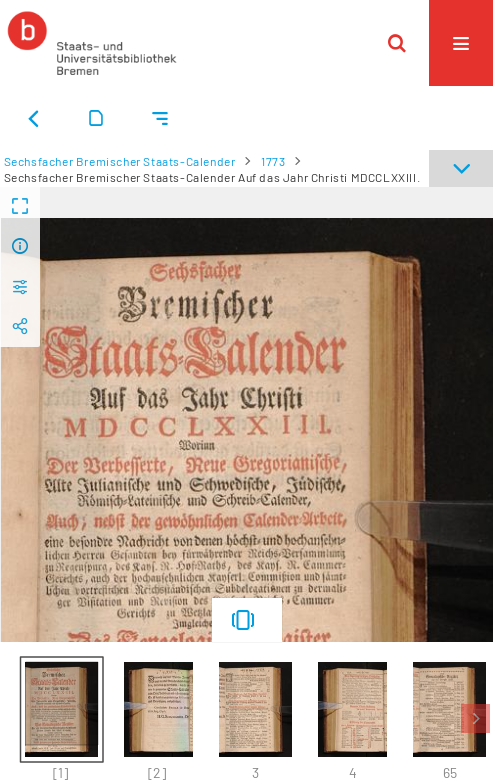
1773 (273, 161)
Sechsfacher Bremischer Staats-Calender (120, 161)
